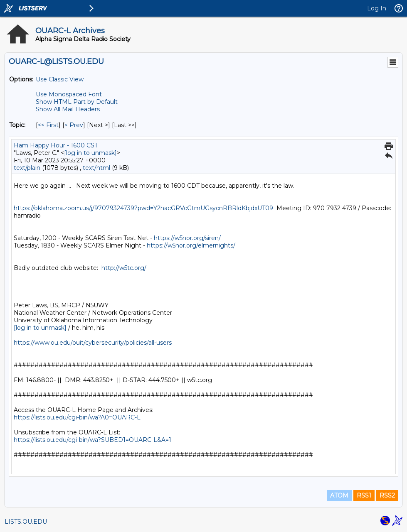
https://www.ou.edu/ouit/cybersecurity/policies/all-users (93, 343)
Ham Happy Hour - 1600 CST (56, 145)
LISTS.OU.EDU (26, 522)
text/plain (27, 168)
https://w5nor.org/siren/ (187, 238)
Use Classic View (60, 79)
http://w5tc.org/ (124, 268)
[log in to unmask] (90, 153)
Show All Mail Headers (68, 109)
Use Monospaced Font (69, 94)
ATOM (339, 495)
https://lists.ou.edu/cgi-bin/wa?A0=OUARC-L (77, 417)
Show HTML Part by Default (77, 102)
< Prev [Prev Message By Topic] (74, 125)
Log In (377, 8)
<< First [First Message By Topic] (48, 125)
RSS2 (387, 495)
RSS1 (364, 495)
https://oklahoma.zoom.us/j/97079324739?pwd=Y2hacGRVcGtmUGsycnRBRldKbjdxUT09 (143, 208)
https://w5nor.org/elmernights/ (191, 245)
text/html (96, 168)
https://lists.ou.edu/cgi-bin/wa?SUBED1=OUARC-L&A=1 (92, 440)
